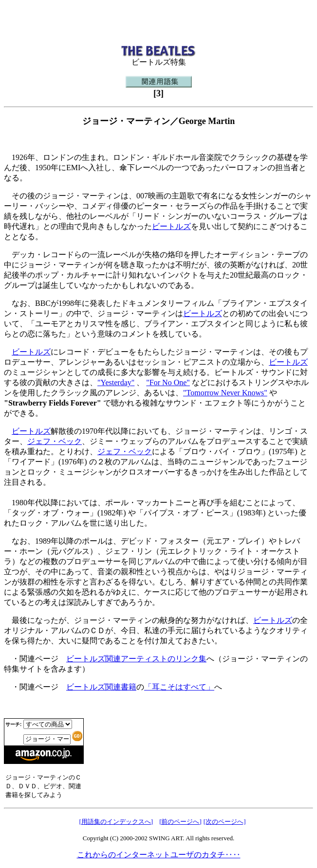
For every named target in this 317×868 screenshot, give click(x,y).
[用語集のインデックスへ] (116, 822)
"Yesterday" (116, 382)
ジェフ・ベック (55, 441)
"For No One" (168, 382)
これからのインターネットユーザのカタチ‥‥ (159, 855)
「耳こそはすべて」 (179, 687)
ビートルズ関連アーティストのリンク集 (136, 659)
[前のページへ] (180, 822)
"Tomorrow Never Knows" (225, 393)
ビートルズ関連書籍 (101, 687)
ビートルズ (171, 226)
